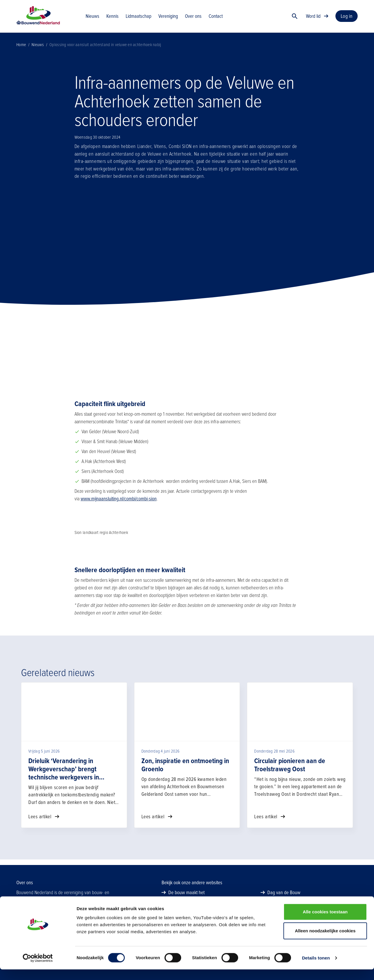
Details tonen (316, 968)
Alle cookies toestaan (325, 922)
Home (21, 50)
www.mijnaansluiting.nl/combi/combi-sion (119, 504)
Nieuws (38, 50)
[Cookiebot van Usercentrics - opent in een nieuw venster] (38, 969)
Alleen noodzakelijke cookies (325, 942)
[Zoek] (295, 19)
